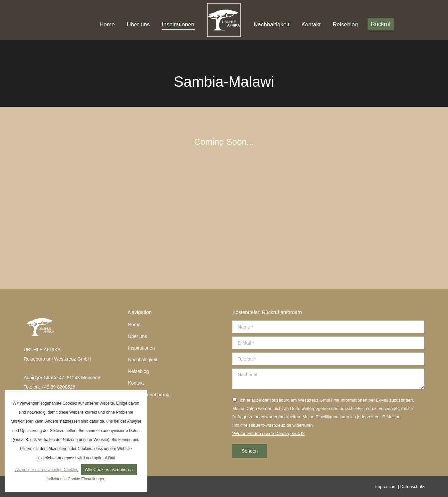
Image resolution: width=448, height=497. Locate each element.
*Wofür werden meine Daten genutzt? (269, 433)
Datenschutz (412, 486)
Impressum (386, 486)
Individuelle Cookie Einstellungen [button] (76, 479)
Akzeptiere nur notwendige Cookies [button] (47, 470)
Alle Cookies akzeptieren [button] (109, 469)
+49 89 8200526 (58, 387)
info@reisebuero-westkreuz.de (262, 425)
